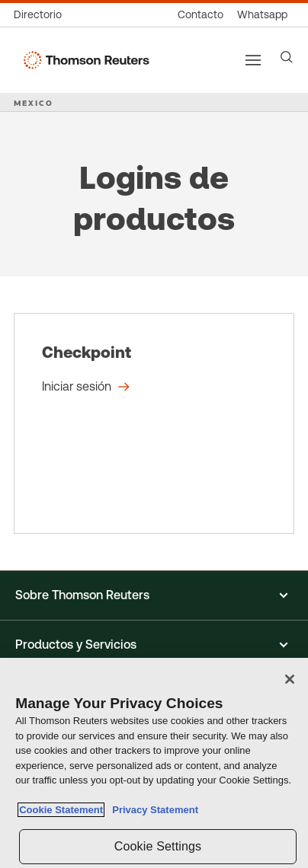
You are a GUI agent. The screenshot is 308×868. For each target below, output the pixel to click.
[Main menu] (253, 60)
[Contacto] (201, 15)
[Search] (287, 57)
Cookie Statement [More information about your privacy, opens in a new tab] (61, 810)
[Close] (290, 679)
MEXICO (34, 103)
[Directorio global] (41, 15)
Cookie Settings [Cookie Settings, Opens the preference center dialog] (158, 846)
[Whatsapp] (262, 15)
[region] (154, 763)
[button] (154, 595)
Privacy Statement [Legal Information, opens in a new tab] (152, 810)
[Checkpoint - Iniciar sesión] (154, 423)
